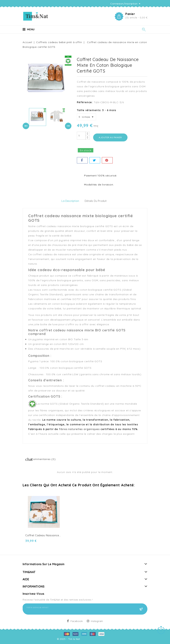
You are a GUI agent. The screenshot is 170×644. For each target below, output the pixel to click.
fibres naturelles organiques (79, 429)
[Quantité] (81, 136)
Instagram (97, 621)
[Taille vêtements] (86, 117)
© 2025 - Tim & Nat (69, 639)
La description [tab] (70, 201)
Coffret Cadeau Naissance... (43, 535)
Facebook (77, 621)
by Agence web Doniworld (97, 639)
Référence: (85, 102)
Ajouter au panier (110, 137)
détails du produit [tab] (96, 201)
